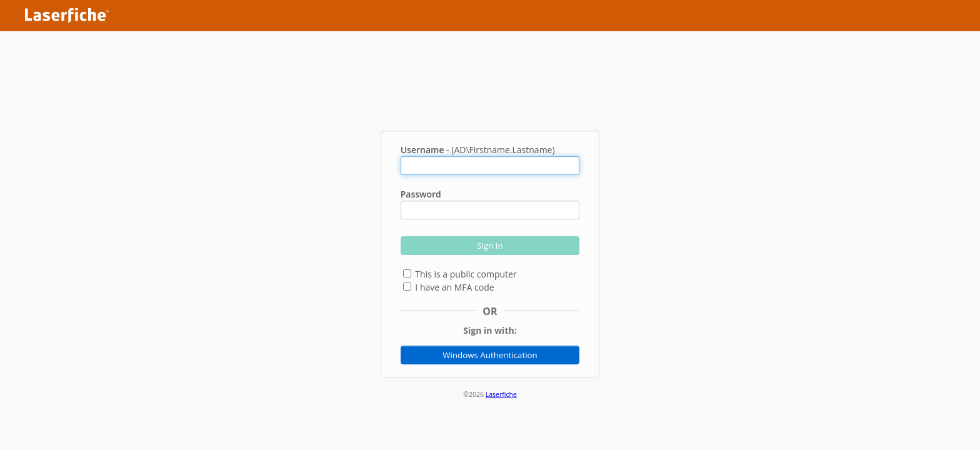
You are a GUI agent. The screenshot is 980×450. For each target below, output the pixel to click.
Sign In (490, 246)
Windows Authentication (490, 355)
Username (422, 150)
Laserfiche (501, 394)
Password (421, 194)
